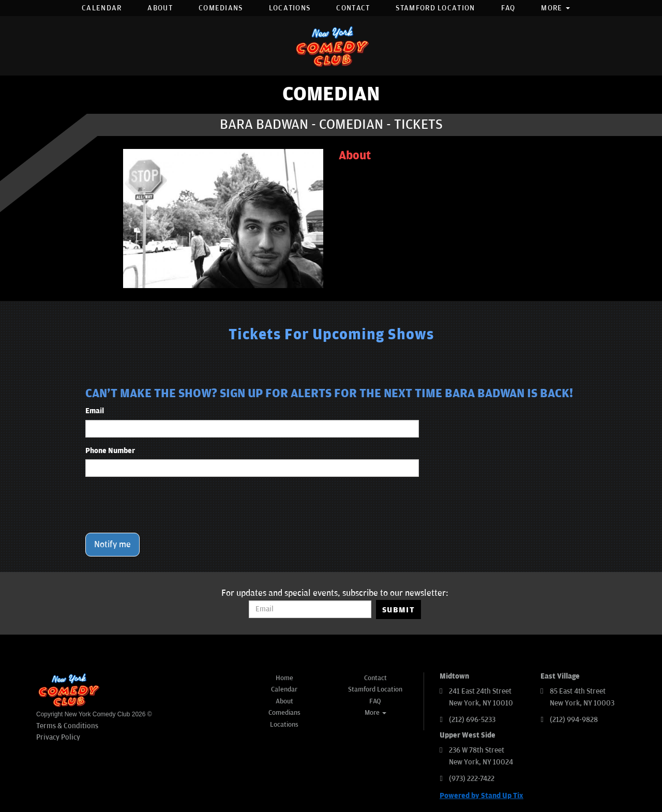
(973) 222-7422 (472, 779)
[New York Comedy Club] (331, 46)
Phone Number (110, 451)
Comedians (221, 8)
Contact (353, 8)
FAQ (508, 8)
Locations (290, 8)
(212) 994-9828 (574, 720)
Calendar (102, 8)
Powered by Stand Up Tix (482, 796)
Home (284, 678)
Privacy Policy (58, 737)
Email (95, 411)
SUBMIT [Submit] (398, 610)
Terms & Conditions (67, 726)
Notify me (112, 545)
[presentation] (164, 505)
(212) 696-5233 (472, 720)
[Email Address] (310, 609)
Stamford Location (435, 8)
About (160, 8)
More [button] (555, 8)
